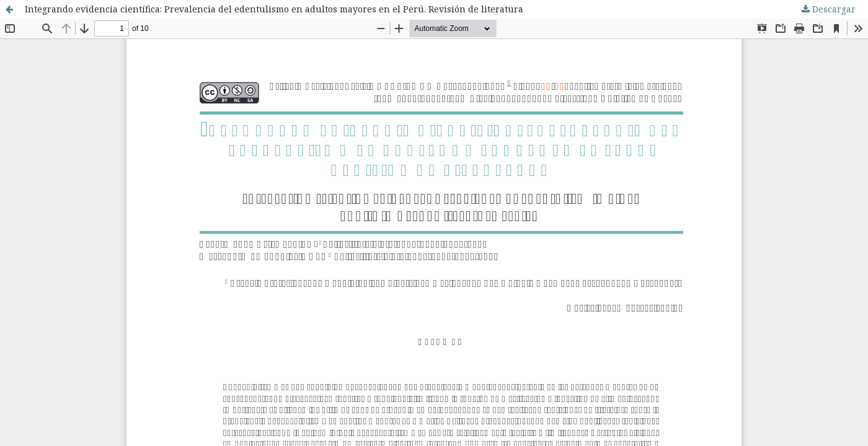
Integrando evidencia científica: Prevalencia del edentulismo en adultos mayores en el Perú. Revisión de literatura (274, 9)
